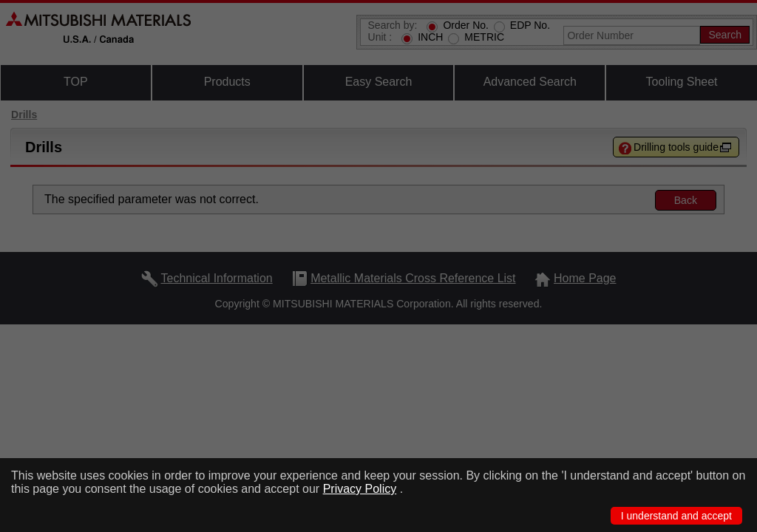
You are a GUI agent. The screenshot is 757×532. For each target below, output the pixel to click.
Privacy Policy (360, 489)
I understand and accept (676, 516)
